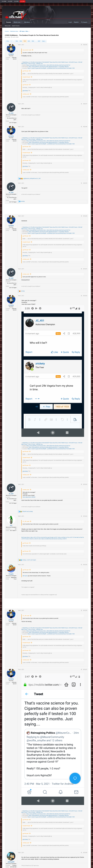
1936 (33, 41)
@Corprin (25, 576)
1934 (25, 41)
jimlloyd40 (11, 862)
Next (43, 41)
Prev (8, 41)
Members (27, 22)
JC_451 (11, 113)
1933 (21, 41)
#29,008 (85, 853)
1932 (17, 41)
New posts (8, 26)
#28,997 (85, 104)
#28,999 (85, 183)
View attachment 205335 (29, 497)
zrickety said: (26, 94)
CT (16, 529)
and (27, 512)
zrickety (8, 37)
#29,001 (85, 269)
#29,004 (85, 516)
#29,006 (85, 610)
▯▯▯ (11, 526)
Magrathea (14, 577)
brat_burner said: (27, 50)
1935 (29, 41)
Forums (9, 22)
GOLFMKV (22, 1)
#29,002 (85, 296)
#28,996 (85, 45)
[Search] (84, 22)
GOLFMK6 (16, 1)
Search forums (16, 26)
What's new (17, 22)
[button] (22, 22)
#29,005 (85, 565)
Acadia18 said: (26, 77)
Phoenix (14, 865)
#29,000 (85, 216)
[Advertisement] (46, 209)
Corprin (11, 574)
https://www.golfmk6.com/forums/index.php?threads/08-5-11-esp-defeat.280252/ (49, 67)
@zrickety (25, 91)
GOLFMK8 (4, 1)
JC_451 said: (26, 521)
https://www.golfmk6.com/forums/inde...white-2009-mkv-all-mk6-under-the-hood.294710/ (48, 65)
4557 (39, 41)
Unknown (14, 58)
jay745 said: (26, 71)
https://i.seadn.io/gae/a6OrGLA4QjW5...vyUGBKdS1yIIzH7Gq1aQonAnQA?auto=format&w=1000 (51, 68)
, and (32, 179)
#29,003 (85, 484)
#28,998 (85, 127)
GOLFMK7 (10, 1)
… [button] (13, 41)
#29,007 (85, 669)
